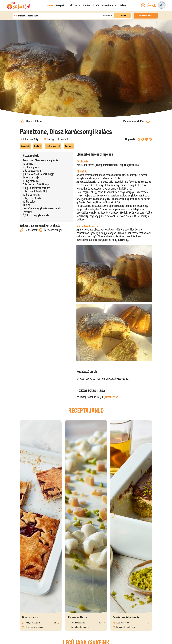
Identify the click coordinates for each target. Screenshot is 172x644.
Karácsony (69, 146)
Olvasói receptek (110, 5)
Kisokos (87, 5)
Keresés (123, 16)
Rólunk (123, 5)
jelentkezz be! (112, 397)
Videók (96, 5)
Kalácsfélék (25, 146)
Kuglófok (38, 146)
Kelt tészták (29, 230)
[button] (61, 5)
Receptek (107, 16)
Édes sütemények (51, 230)
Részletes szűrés (146, 16)
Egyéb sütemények (53, 146)
